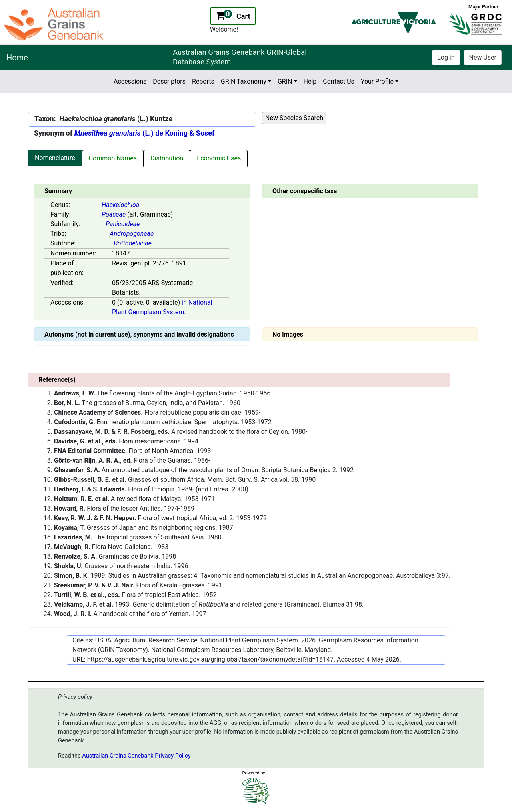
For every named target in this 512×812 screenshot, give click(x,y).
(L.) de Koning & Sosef (145, 133)
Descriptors (169, 81)
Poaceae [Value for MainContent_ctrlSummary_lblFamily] (114, 214)
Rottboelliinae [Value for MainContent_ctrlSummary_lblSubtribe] (133, 243)
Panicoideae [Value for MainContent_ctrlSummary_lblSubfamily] (123, 224)
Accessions (130, 81)
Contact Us (339, 81)
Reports (203, 81)
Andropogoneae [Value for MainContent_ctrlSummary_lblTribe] (132, 234)
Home (17, 58)
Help (310, 81)
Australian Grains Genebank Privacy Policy (136, 756)
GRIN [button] (285, 81)
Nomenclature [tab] (55, 158)
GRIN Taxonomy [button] (244, 81)
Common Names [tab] (113, 158)
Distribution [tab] (167, 158)
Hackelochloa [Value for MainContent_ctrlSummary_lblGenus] (120, 205)
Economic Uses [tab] (219, 158)
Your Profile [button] (377, 81)
